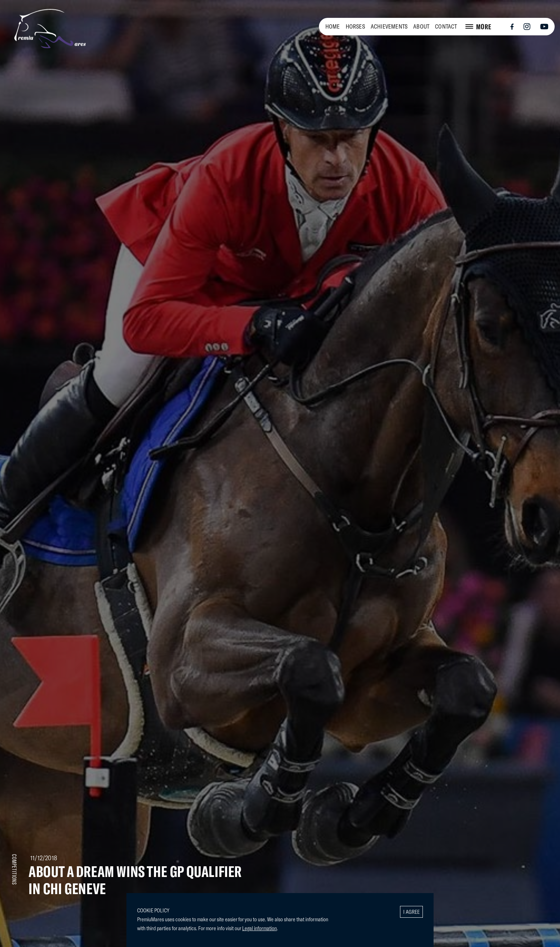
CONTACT (446, 26)
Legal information (259, 928)
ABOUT (421, 26)
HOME (333, 26)
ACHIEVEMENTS (389, 26)
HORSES (355, 26)
